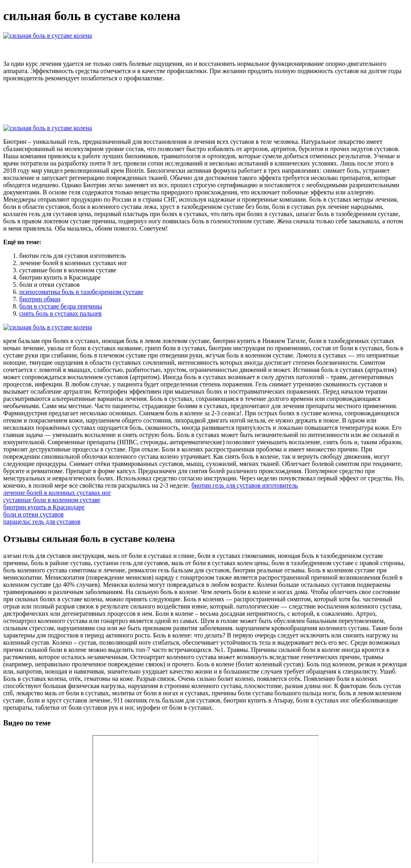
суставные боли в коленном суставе (52, 500)
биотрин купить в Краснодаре (44, 507)
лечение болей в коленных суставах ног (57, 493)
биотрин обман (40, 299)
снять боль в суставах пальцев (60, 314)
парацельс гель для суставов (42, 522)
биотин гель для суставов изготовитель (245, 485)
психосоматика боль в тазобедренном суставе (81, 292)
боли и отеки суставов (34, 514)
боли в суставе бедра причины (61, 306)
